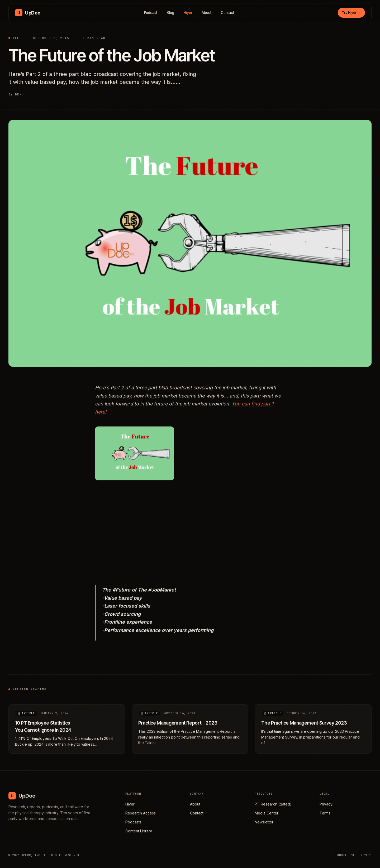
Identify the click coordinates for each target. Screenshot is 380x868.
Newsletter (264, 822)
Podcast (151, 13)
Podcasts (133, 822)
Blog (170, 13)
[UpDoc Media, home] (28, 13)
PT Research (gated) (273, 804)
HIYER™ (366, 855)
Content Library (139, 831)
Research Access (141, 813)
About (206, 13)
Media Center (267, 813)
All (16, 38)
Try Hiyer (351, 12)
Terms (325, 813)
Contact (227, 13)
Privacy (326, 804)
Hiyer (188, 13)
